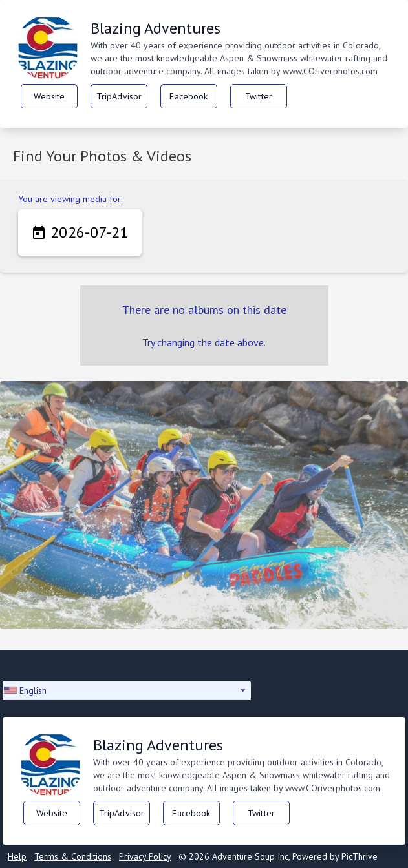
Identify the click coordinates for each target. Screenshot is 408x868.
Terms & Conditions (73, 856)
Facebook (188, 96)
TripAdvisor (119, 96)
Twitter (259, 96)
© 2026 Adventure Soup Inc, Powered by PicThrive (278, 856)
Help (17, 856)
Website (49, 96)
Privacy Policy (145, 856)
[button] (127, 690)
